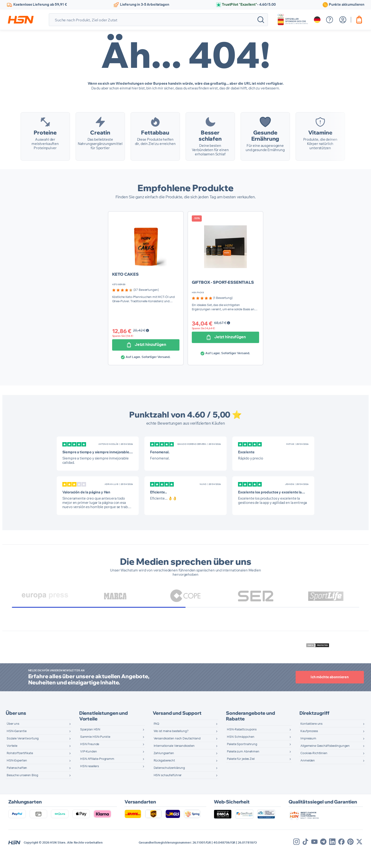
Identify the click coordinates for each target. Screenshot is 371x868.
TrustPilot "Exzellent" (249, 5)
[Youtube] (314, 856)
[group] (135, 305)
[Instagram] (296, 856)
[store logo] (21, 20)
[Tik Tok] (305, 856)
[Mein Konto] (343, 20)
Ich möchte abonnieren (330, 692)
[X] (359, 856)
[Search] (261, 20)
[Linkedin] (332, 856)
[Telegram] (323, 856)
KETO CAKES (126, 289)
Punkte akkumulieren (347, 5)
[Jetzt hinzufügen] (146, 359)
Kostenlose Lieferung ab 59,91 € (40, 5)
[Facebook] (341, 856)
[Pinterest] (350, 856)
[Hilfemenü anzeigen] (330, 20)
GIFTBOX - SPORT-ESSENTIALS (223, 297)
